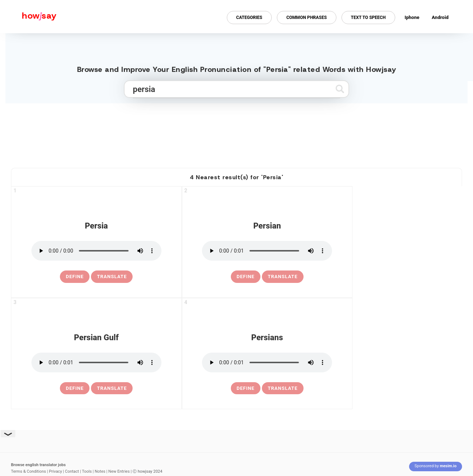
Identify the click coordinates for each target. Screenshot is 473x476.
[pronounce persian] (267, 251)
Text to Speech (368, 18)
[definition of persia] (75, 277)
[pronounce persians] (267, 362)
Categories (249, 18)
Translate (112, 277)
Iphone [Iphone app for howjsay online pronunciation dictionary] (412, 17)
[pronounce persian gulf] (96, 362)
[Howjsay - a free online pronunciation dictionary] (28, 17)
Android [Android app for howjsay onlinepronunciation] (440, 17)
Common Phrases (307, 18)
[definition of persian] (246, 277)
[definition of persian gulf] (75, 388)
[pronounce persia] (96, 251)
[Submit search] (340, 89)
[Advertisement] (237, 133)
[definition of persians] (246, 388)
